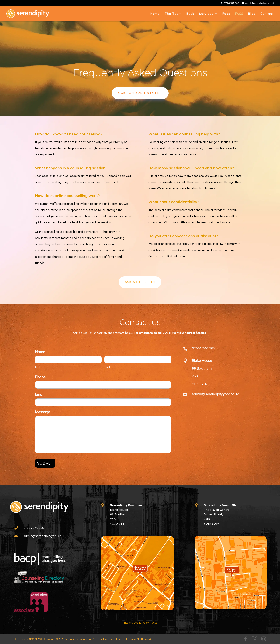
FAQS (239, 14)
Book (190, 14)
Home (155, 14)
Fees (226, 14)
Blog (252, 14)
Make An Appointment (140, 93)
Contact (267, 14)
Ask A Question (140, 282)
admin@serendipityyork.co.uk (44, 536)
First (38, 367)
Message (42, 412)
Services (206, 14)
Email (40, 394)
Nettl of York (36, 639)
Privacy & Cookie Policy (136, 622)
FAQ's (154, 622)
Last (107, 367)
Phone (40, 377)
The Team (173, 14)
